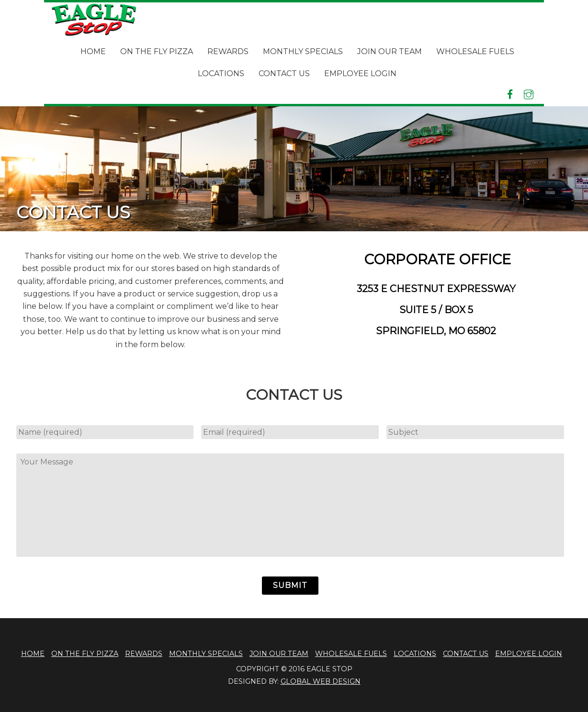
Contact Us (284, 73)
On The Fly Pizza (157, 51)
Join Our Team (390, 51)
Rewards (228, 51)
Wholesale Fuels (475, 51)
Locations (221, 73)
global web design (321, 681)
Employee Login (360, 73)
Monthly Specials (303, 51)
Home (93, 51)
